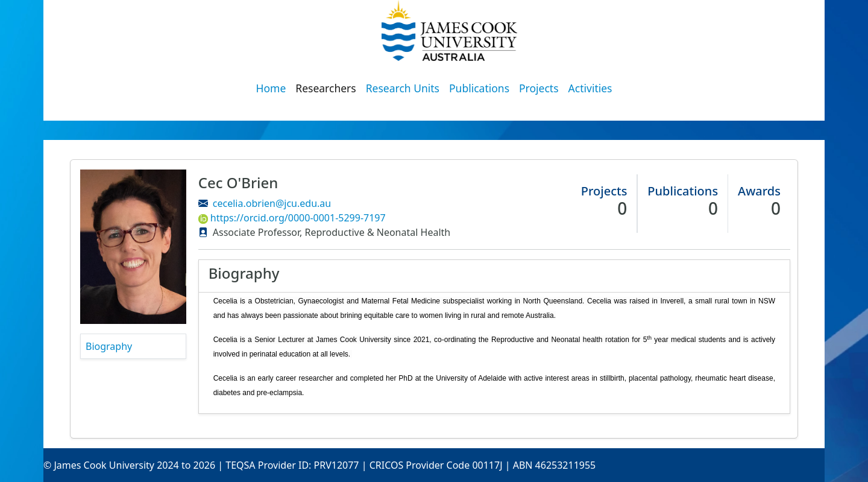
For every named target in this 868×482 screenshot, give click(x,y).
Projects (539, 88)
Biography (109, 346)
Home (271, 88)
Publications (479, 88)
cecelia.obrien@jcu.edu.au (272, 203)
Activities (590, 88)
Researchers (325, 88)
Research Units (403, 88)
